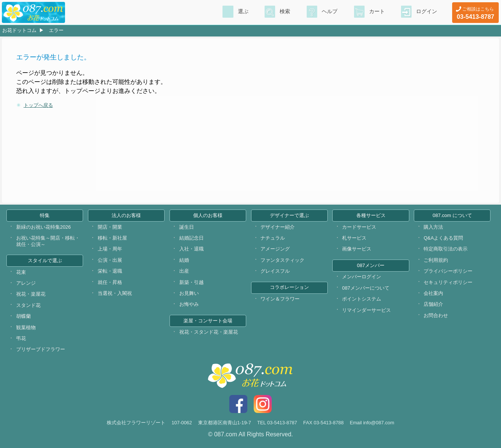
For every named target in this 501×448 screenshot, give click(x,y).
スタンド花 (28, 305)
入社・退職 (191, 249)
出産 (184, 271)
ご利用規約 (436, 260)
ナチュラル (273, 238)
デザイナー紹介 (278, 227)
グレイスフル (275, 271)
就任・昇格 (110, 282)
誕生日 (187, 227)
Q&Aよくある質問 (443, 238)
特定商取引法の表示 (446, 249)
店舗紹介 (433, 304)
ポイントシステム (362, 299)
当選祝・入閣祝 (115, 293)
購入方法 (433, 227)
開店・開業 (110, 227)
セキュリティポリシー (448, 282)
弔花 (21, 338)
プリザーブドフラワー (41, 349)
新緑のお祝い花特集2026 (43, 227)
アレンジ (26, 283)
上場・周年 (110, 249)
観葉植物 (26, 327)
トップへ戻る (38, 105)
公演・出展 (110, 260)
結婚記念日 (191, 238)
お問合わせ (436, 315)
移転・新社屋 (112, 238)
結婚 (184, 260)
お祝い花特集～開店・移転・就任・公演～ (48, 241)
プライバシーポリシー (448, 271)
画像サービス (357, 249)
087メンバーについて (366, 288)
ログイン (427, 12)
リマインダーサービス (366, 310)
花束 (21, 272)
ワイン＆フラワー (280, 299)
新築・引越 (191, 282)
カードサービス (359, 227)
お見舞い (189, 293)
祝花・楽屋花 (31, 294)
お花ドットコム (19, 30)
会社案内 (433, 293)
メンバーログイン (362, 277)
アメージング (275, 249)
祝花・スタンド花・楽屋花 (209, 332)
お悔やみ (189, 304)
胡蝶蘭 (23, 316)
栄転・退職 (110, 271)
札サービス (354, 238)
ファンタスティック (282, 260)
